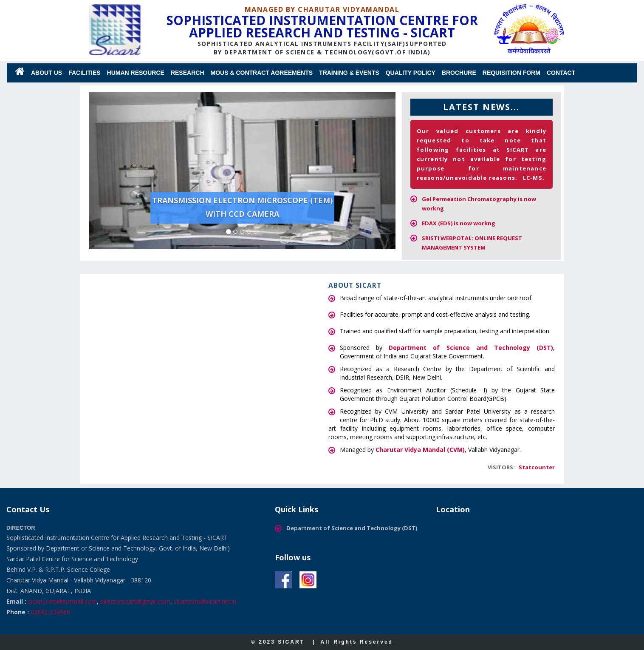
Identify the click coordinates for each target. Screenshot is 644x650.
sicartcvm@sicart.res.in (205, 601)
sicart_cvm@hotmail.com (62, 601)
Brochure (459, 73)
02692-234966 (50, 612)
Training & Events (349, 73)
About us (47, 73)
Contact (561, 73)
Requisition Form (511, 73)
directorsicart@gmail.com (135, 601)
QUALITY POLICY (411, 73)
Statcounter (537, 467)
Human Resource (136, 73)
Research (188, 73)
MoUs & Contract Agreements (262, 73)
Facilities (84, 73)
